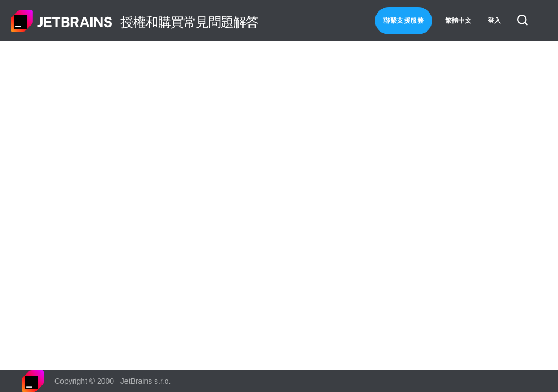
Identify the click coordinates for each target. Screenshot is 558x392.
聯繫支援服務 (404, 21)
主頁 (62, 21)
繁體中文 (458, 21)
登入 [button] (494, 21)
